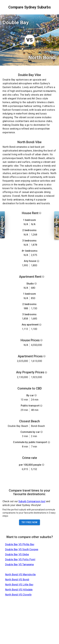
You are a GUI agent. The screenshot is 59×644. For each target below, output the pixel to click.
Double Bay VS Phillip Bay (20, 544)
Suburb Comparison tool (32, 501)
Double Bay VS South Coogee (22, 549)
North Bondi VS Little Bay (19, 585)
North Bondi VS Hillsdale (19, 590)
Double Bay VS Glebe (17, 554)
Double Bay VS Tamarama (19, 564)
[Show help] (40, 213)
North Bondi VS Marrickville (20, 575)
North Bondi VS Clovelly (18, 595)
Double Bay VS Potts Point (20, 559)
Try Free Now (29, 522)
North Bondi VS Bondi (17, 580)
